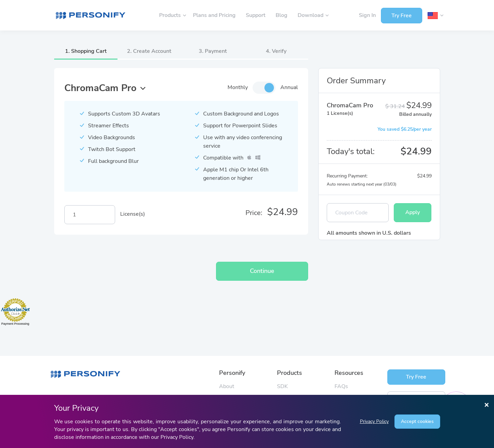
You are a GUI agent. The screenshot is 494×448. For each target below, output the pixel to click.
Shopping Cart (89, 51)
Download (311, 15)
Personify (232, 373)
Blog (282, 15)
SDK (282, 386)
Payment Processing (15, 324)
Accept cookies (417, 421)
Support (256, 15)
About (227, 386)
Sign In (367, 15)
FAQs (341, 386)
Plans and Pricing (214, 15)
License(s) (133, 214)
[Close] (487, 404)
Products (171, 15)
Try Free (402, 16)
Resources (349, 373)
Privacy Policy (374, 421)
